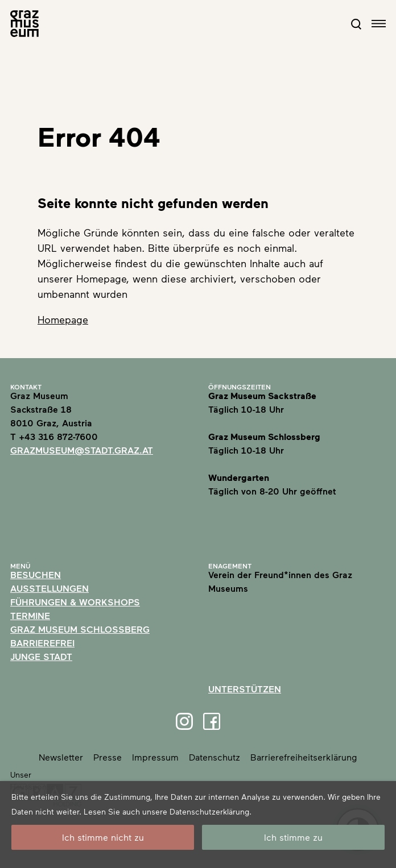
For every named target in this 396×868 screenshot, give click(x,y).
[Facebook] (212, 721)
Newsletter (61, 757)
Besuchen (36, 574)
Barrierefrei (42, 643)
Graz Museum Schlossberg (80, 629)
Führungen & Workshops (75, 602)
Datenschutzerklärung (209, 811)
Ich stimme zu (293, 837)
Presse (108, 757)
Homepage (63, 319)
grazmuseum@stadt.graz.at (82, 450)
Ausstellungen (49, 588)
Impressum (155, 757)
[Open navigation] (379, 24)
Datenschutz (214, 757)
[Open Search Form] (356, 24)
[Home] (24, 24)
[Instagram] (184, 721)
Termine (30, 615)
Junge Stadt (41, 656)
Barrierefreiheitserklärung (304, 757)
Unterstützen (245, 689)
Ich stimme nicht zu (103, 837)
